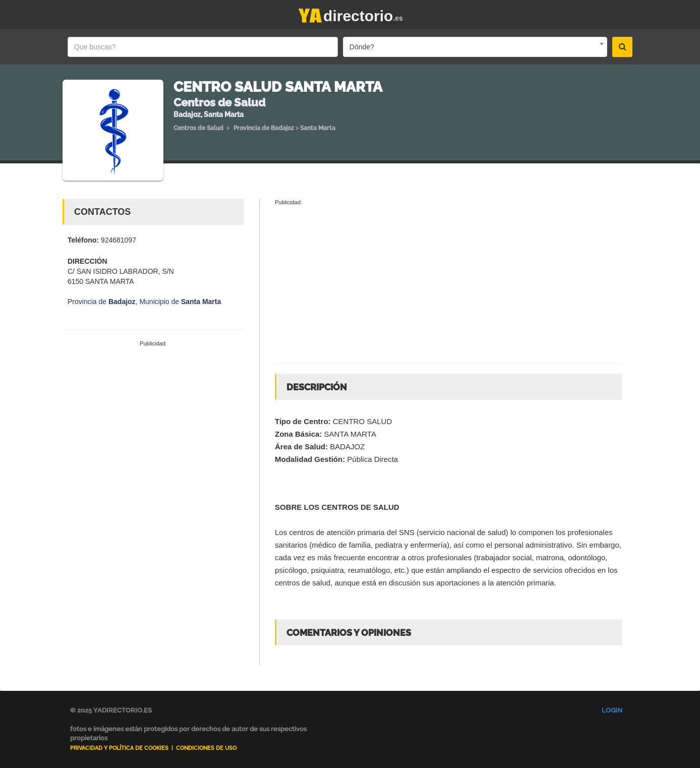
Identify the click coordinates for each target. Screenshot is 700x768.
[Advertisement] (153, 424)
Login (612, 710)
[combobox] (475, 47)
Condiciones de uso (206, 748)
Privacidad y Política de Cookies (119, 748)
